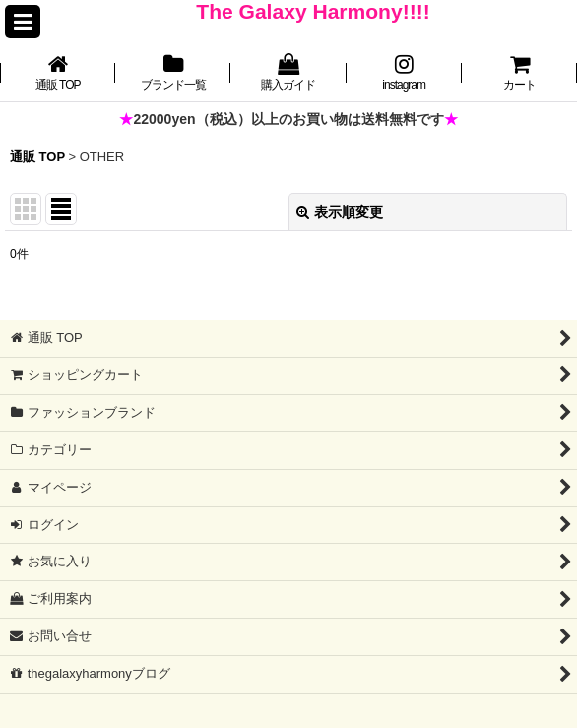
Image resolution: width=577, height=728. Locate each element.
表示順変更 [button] (340, 212)
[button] (23, 22)
